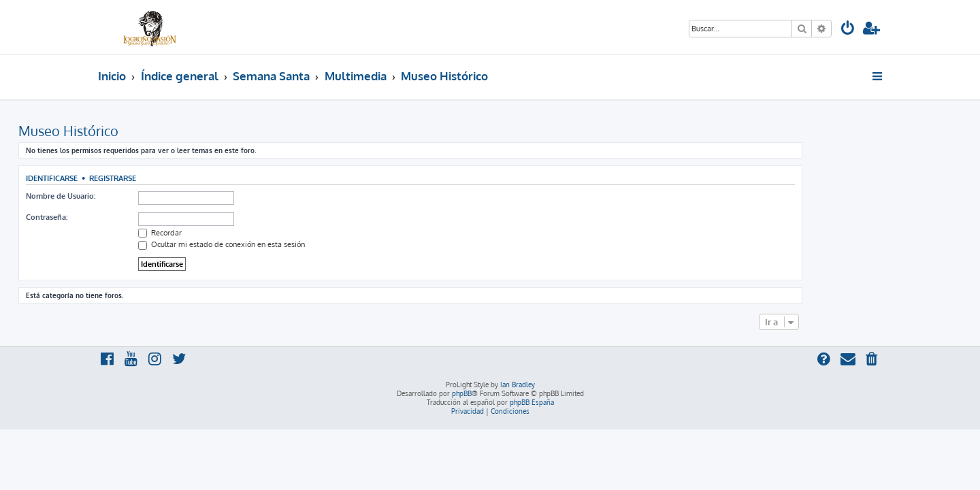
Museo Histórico (148, 131)
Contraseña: (126, 217)
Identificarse (131, 178)
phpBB (462, 393)
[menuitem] (848, 30)
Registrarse (192, 178)
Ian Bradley (518, 385)
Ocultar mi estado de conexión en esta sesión (301, 244)
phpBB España (532, 402)
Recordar (240, 233)
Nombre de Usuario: (140, 196)
